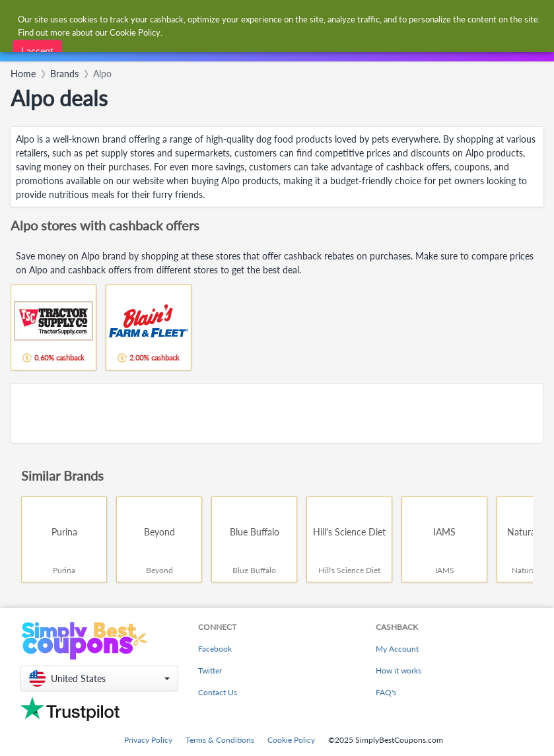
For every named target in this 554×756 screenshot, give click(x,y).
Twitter (210, 670)
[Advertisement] (277, 413)
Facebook (215, 649)
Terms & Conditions (220, 740)
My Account (397, 649)
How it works (398, 670)
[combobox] (180, 49)
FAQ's (386, 692)
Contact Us (218, 692)
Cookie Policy (291, 740)
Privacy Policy (148, 740)
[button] (99, 678)
